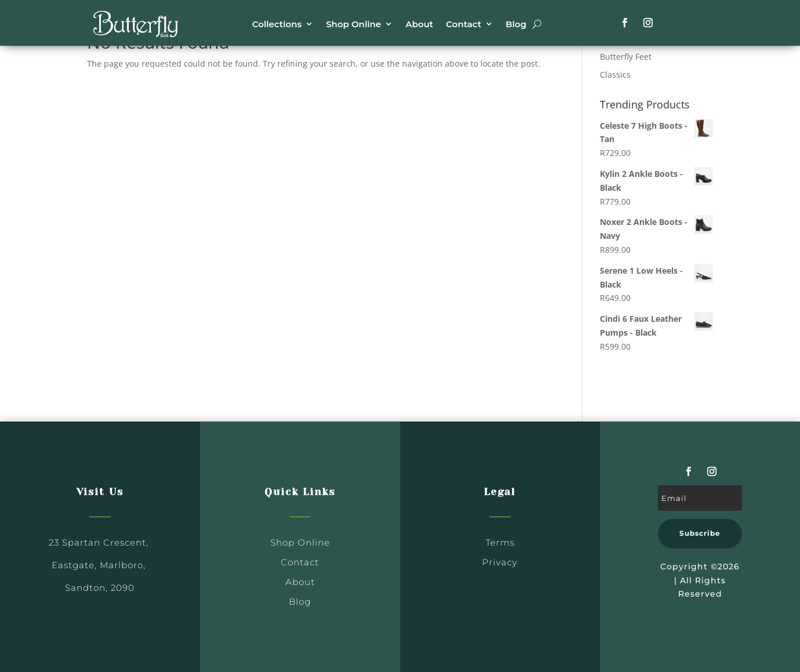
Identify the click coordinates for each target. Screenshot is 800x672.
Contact (464, 24)
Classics (615, 75)
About (419, 24)
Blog (516, 24)
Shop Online (354, 24)
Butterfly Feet (626, 57)
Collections (277, 24)
